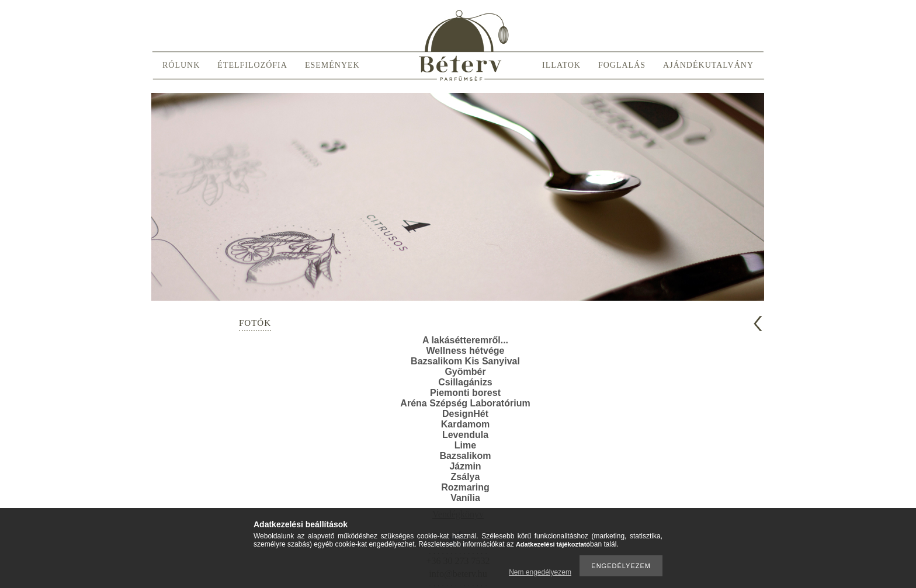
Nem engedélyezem (540, 572)
